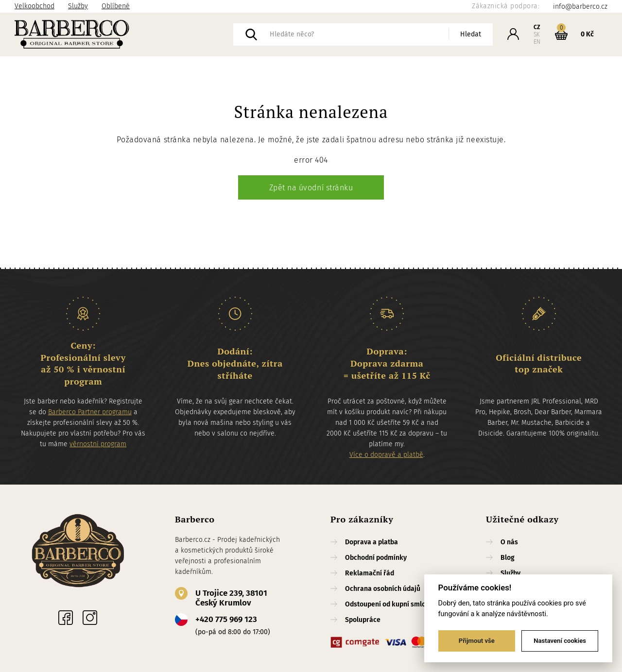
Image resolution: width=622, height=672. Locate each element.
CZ (537, 27)
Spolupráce (363, 620)
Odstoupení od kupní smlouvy (391, 604)
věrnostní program (98, 444)
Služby (78, 6)
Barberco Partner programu (90, 412)
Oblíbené (116, 6)
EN (537, 42)
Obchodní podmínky (376, 558)
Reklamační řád (370, 573)
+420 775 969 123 (226, 619)
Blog (508, 558)
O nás (509, 542)
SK (537, 34)
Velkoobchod (35, 6)
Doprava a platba (371, 542)
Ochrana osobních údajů (383, 589)
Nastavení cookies (560, 641)
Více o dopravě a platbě (386, 455)
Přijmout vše (477, 641)
